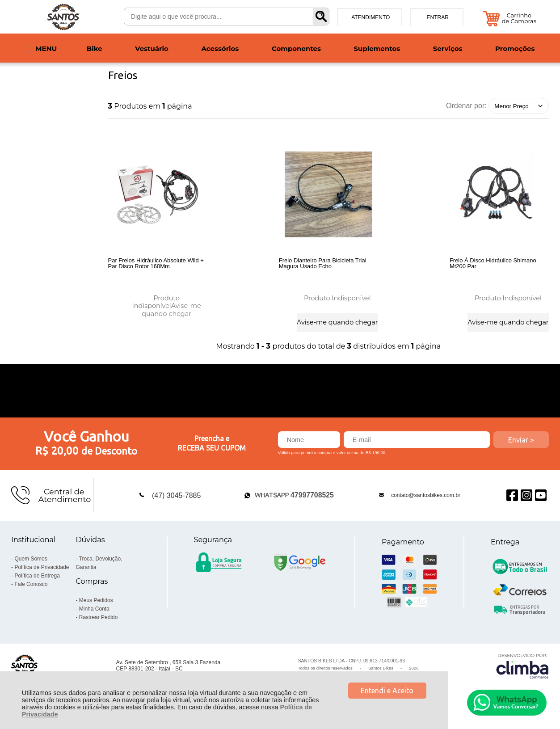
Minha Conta (94, 614)
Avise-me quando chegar (171, 309)
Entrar (437, 17)
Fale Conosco (31, 590)
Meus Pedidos (96, 606)
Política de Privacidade (42, 573)
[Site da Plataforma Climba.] (522, 671)
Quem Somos (31, 564)
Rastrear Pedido (99, 623)
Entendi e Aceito (387, 691)
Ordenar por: (466, 106)
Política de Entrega (37, 581)
